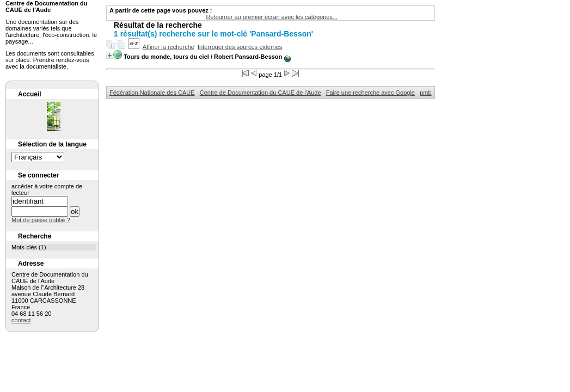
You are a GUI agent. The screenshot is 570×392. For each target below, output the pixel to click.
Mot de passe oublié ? (41, 220)
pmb (425, 93)
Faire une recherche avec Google (370, 93)
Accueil (30, 94)
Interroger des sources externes (240, 47)
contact (21, 320)
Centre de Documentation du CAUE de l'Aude (261, 93)
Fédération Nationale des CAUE (152, 93)
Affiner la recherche (168, 47)
